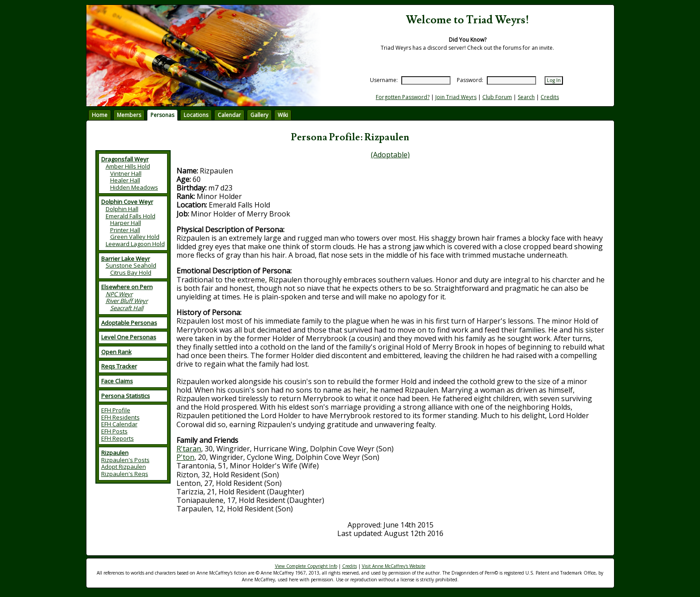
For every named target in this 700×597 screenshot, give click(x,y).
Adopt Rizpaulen (124, 467)
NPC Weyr (119, 294)
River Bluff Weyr (127, 301)
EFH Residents (120, 417)
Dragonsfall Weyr (125, 159)
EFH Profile (116, 410)
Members (129, 115)
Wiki (283, 115)
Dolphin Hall (122, 209)
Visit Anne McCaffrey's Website (394, 566)
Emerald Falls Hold (131, 216)
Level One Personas (129, 337)
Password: (470, 80)
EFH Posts (114, 431)
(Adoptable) (390, 155)
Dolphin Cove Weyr (127, 202)
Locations (196, 115)
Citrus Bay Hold (131, 273)
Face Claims (117, 381)
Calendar (229, 115)
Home (100, 115)
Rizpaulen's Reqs (125, 474)
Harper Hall (126, 223)
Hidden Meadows (134, 187)
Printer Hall (125, 230)
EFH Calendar (119, 424)
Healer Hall (125, 180)
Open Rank (116, 352)
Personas (162, 115)
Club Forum (497, 97)
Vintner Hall (126, 173)
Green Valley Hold (135, 237)
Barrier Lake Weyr (126, 259)
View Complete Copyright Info (306, 566)
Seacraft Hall (127, 308)
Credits (550, 97)
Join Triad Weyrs (456, 97)
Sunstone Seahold (131, 265)
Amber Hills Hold (128, 166)
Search (526, 97)
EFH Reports (118, 438)
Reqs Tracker (119, 366)
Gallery (259, 115)
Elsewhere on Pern (127, 287)
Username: (384, 80)
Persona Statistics (126, 396)
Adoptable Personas (129, 323)
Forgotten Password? (403, 97)
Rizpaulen (115, 453)
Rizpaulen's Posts (125, 460)
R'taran (189, 449)
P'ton (185, 457)
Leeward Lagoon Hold (135, 244)
